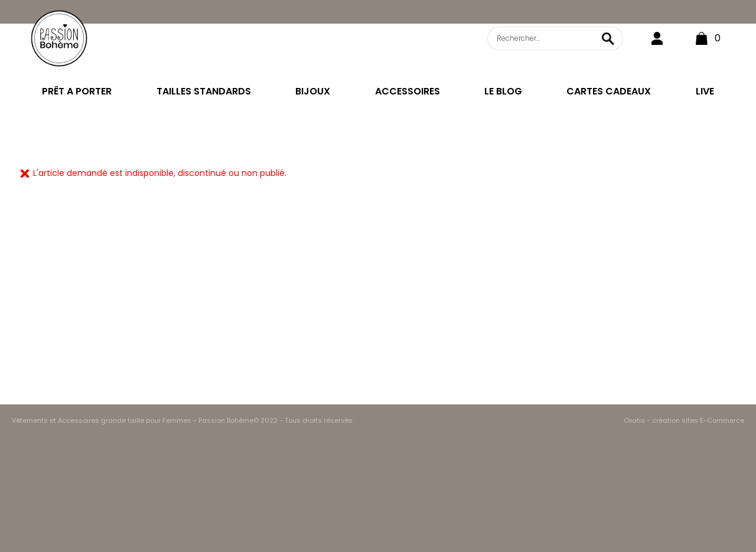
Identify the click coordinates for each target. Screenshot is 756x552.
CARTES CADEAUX (609, 91)
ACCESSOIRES (408, 91)
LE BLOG (503, 91)
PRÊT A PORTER (77, 91)
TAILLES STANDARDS (204, 91)
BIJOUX (313, 91)
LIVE (705, 91)
